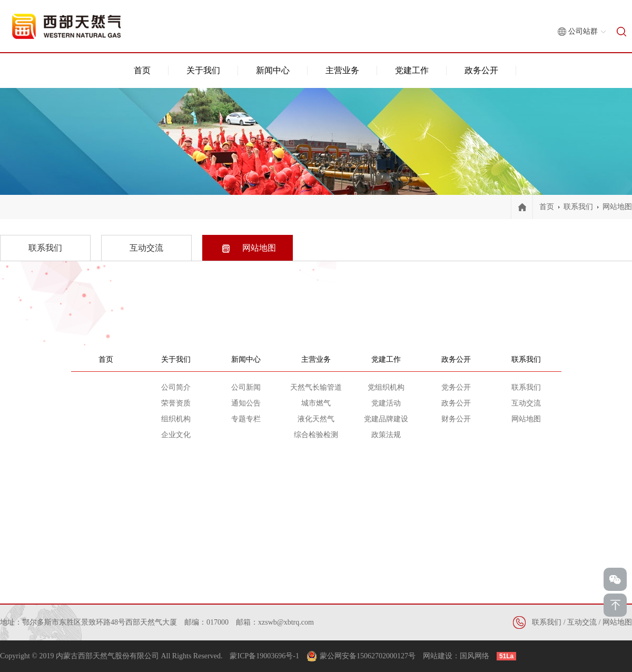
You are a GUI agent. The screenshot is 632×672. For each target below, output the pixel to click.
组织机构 (176, 419)
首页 (142, 70)
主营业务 (342, 70)
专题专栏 (246, 419)
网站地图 (617, 207)
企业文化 (176, 435)
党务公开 (456, 387)
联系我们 (578, 207)
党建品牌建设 (386, 419)
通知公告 (246, 403)
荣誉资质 (176, 403)
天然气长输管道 (316, 387)
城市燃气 (316, 403)
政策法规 (386, 435)
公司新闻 (246, 387)
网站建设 (438, 656)
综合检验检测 (316, 435)
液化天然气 (316, 419)
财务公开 (456, 419)
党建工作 (412, 70)
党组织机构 (386, 387)
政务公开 (481, 70)
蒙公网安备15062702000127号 (368, 656)
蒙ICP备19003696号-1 (264, 656)
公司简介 (176, 387)
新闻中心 (273, 70)
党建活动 (386, 403)
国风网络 (475, 656)
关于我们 (203, 70)
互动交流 (526, 403)
